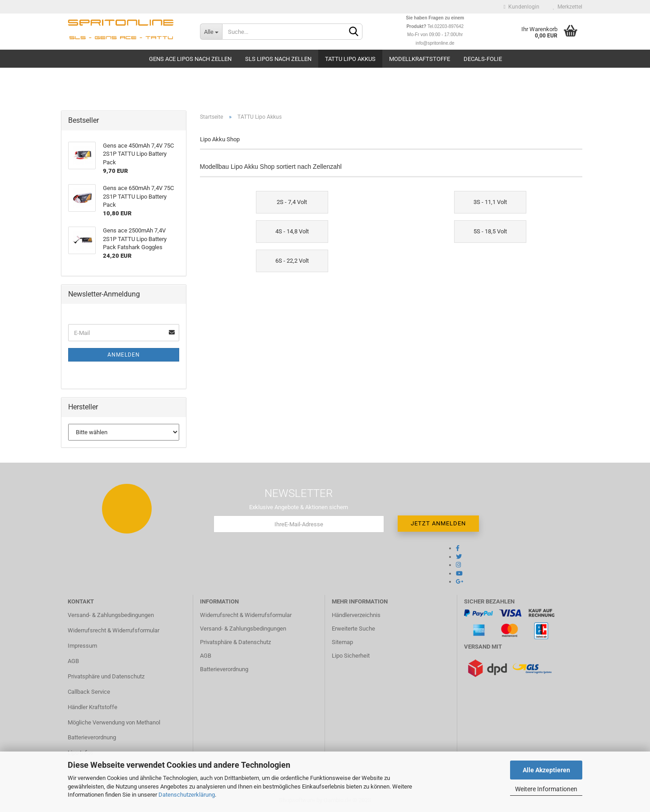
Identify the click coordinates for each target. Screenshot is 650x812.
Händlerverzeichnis (356, 615)
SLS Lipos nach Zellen (278, 59)
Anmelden (124, 355)
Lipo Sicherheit (351, 656)
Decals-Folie (483, 59)
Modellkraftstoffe (420, 59)
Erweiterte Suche (353, 629)
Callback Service (89, 692)
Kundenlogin (522, 7)
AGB (73, 661)
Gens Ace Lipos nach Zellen (190, 59)
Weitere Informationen (546, 789)
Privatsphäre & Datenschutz (235, 642)
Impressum (82, 646)
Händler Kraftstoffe (93, 707)
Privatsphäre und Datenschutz (106, 676)
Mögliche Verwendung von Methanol (114, 722)
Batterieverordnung (92, 737)
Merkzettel (568, 7)
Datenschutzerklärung (187, 795)
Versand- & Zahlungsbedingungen (111, 615)
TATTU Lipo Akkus (350, 59)
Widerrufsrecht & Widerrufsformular (114, 630)
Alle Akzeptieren (546, 770)
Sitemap (342, 642)
